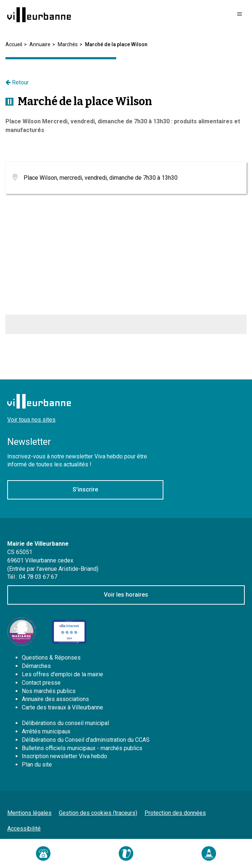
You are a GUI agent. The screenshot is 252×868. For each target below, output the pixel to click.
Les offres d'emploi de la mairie (62, 674)
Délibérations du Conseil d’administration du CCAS (86, 740)
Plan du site (37, 765)
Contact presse (41, 683)
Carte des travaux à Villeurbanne (62, 707)
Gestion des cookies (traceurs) (98, 813)
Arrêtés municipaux (46, 731)
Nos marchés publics (49, 691)
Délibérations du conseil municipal (65, 723)
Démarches (36, 666)
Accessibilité (24, 829)
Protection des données (175, 813)
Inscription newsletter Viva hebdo (64, 756)
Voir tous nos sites (31, 420)
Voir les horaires (126, 595)
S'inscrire (85, 489)
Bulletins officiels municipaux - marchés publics (82, 748)
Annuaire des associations (55, 699)
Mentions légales (29, 813)
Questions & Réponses (51, 658)
